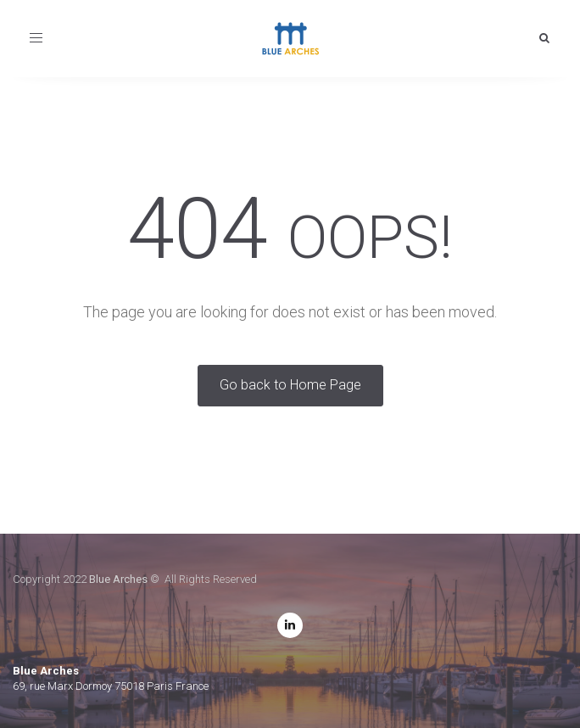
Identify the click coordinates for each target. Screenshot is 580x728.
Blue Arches (118, 579)
